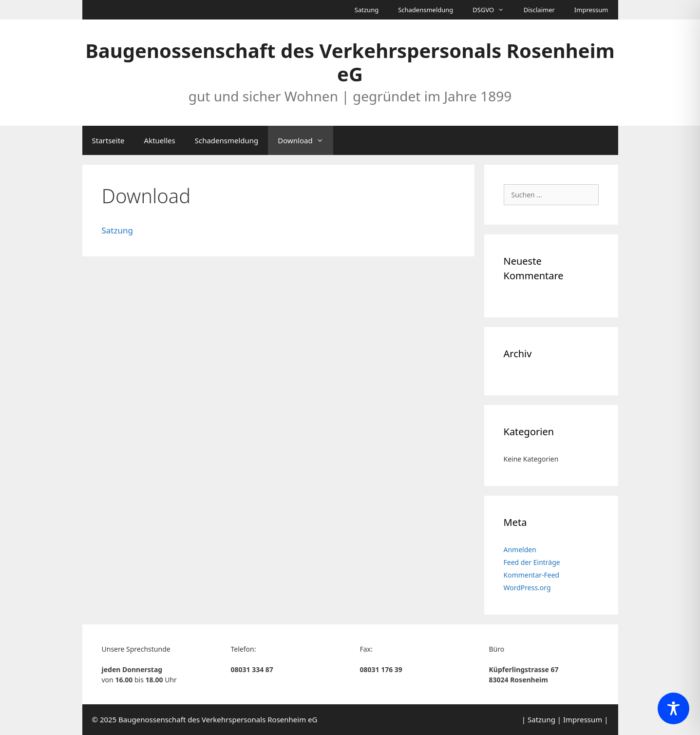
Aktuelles (160, 140)
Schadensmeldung (426, 10)
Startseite (108, 140)
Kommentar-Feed (532, 575)
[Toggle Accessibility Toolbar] (673, 708)
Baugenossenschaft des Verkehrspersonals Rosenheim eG (350, 62)
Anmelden (520, 550)
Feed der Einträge (532, 562)
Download (305, 140)
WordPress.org (527, 588)
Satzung (367, 10)
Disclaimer (539, 10)
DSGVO (493, 10)
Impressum (591, 10)
